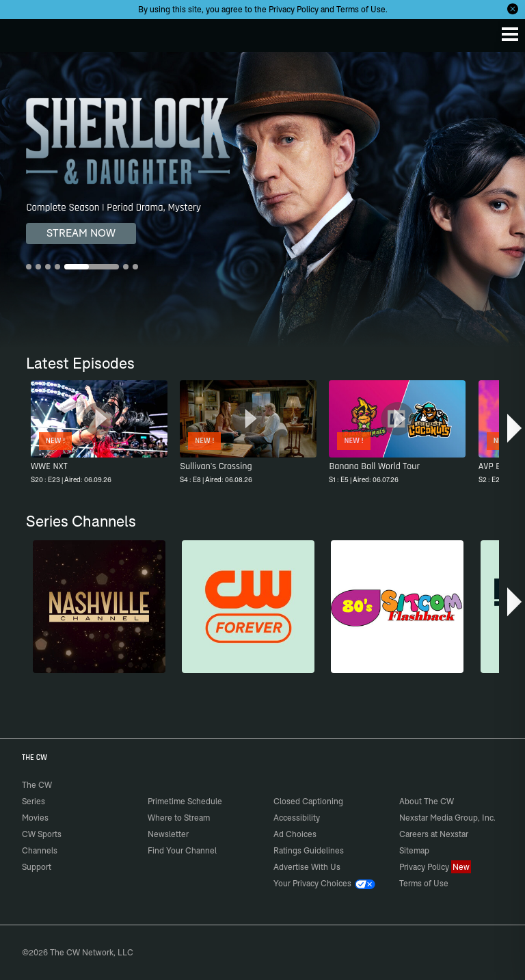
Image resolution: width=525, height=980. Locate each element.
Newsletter (168, 834)
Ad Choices (295, 834)
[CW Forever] (248, 607)
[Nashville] (99, 607)
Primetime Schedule (185, 801)
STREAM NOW (81, 233)
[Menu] (510, 34)
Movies (35, 818)
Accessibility (297, 818)
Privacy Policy (294, 9)
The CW (24, 32)
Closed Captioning (308, 801)
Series (33, 801)
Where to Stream (179, 818)
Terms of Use (361, 9)
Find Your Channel (182, 850)
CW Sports (42, 834)
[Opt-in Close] (513, 9)
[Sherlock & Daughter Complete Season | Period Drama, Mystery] (262, 200)
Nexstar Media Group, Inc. (447, 818)
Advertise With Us (307, 867)
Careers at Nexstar (434, 834)
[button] (514, 428)
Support (37, 867)
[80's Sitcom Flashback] (397, 607)
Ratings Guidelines (309, 850)
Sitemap (414, 850)
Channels (40, 850)
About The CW (427, 801)
